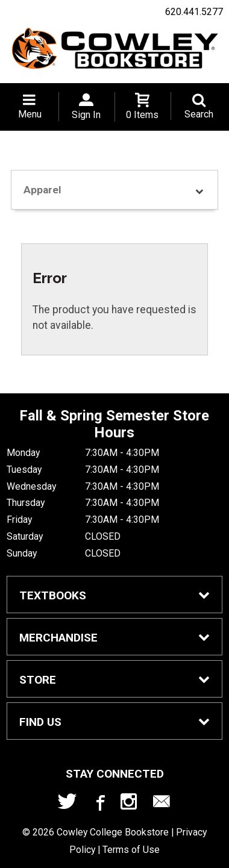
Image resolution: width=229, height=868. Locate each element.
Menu (30, 114)
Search (199, 114)
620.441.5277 (194, 12)
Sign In (86, 115)
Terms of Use (131, 850)
